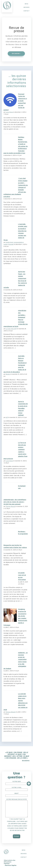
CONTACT (27, 11)
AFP (7, 417)
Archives (24, 854)
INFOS (26, 4)
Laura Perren (9, 112)
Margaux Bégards (11, 712)
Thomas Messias (10, 506)
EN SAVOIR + (16, 53)
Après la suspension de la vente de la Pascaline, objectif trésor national (23, 408)
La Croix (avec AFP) (11, 329)
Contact (24, 857)
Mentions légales (11, 865)
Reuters (8, 374)
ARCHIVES (26, 7)
